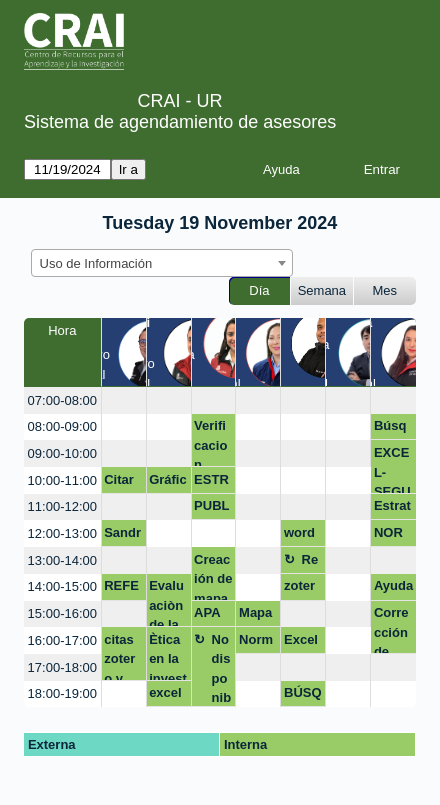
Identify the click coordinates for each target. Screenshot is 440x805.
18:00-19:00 (62, 693)
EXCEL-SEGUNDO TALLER (392, 469)
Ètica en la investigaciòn (168, 656)
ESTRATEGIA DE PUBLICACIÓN (213, 483)
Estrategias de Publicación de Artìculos (393, 509)
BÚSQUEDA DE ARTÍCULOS (303, 696)
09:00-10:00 (62, 453)
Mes (385, 290)
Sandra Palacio (123, 536)
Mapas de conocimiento (258, 616)
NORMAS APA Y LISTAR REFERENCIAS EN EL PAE (393, 536)
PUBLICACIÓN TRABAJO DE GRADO (213, 509)
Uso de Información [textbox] (96, 263)
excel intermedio (168, 696)
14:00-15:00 (62, 586)
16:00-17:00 (62, 640)
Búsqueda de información (393, 429)
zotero (299, 589)
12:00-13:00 (62, 533)
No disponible (222, 669)
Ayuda (281, 169)
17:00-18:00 (62, 667)
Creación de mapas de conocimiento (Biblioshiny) (213, 576)
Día (259, 290)
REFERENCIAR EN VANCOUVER (122, 589)
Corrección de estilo (391, 629)
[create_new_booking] (124, 400)
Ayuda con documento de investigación (393, 589)
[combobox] (162, 263)
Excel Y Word (301, 643)
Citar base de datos (121, 483)
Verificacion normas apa (210, 442)
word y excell (302, 536)
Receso (310, 563)
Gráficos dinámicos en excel (168, 483)
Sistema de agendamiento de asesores (180, 122)
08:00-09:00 (62, 426)
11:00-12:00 (62, 506)
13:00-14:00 (62, 560)
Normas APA (256, 643)
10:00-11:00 (62, 480)
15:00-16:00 (62, 613)
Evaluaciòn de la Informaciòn (168, 602)
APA (207, 612)
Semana (322, 290)
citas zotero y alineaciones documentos (122, 656)
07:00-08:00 (62, 400)
